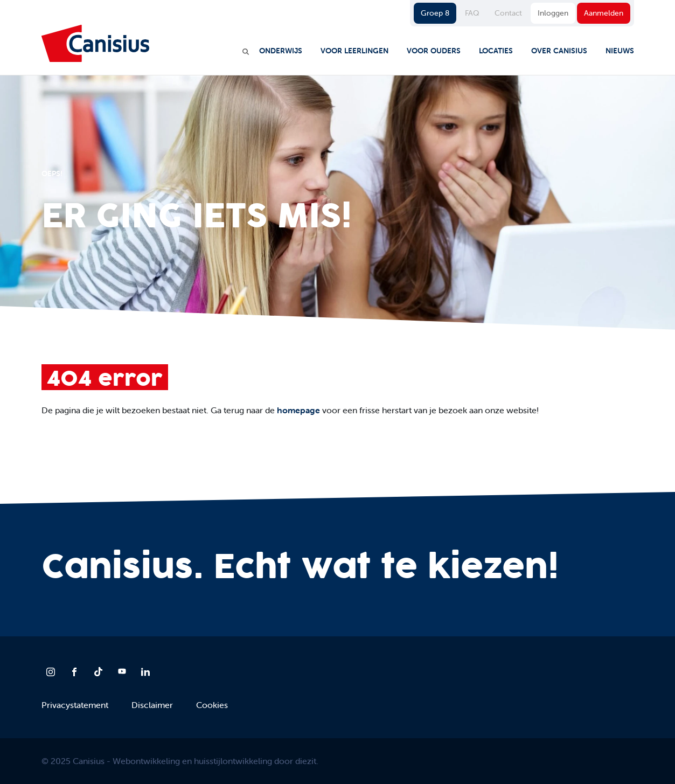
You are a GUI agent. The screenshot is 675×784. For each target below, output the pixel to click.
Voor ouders (434, 51)
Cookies (212, 705)
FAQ (472, 13)
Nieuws (620, 51)
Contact (508, 13)
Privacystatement (75, 705)
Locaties (496, 51)
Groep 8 (435, 13)
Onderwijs (281, 51)
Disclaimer (152, 705)
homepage (298, 410)
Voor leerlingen (354, 51)
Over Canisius (559, 51)
